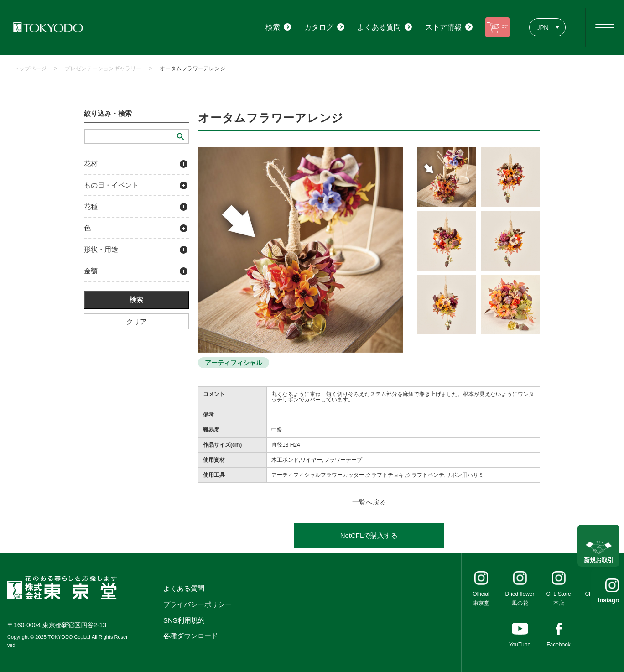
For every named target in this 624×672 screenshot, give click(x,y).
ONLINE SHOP (489, 27)
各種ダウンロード (191, 636)
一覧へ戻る (369, 502)
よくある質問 (184, 588)
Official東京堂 (481, 599)
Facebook (559, 645)
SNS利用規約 (184, 620)
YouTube (520, 645)
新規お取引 (599, 552)
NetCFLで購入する (369, 535)
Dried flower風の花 (520, 599)
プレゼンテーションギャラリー (103, 68)
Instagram (598, 600)
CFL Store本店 (558, 599)
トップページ (30, 68)
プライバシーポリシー (198, 604)
